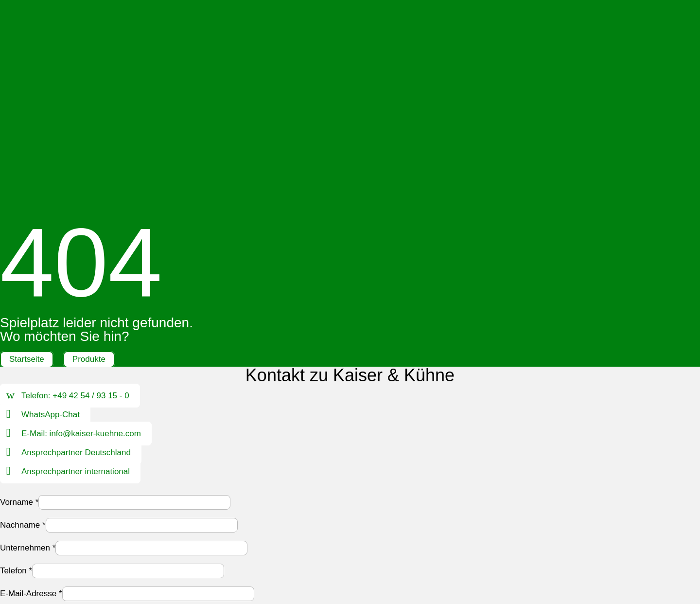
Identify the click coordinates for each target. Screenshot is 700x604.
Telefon (16, 369)
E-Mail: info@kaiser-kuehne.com (81, 232)
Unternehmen (28, 346)
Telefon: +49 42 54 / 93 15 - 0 (75, 194)
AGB (359, 538)
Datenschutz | (322, 538)
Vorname (19, 301)
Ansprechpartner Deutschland (76, 251)
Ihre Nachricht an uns (42, 445)
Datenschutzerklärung (143, 466)
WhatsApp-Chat (51, 213)
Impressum (270, 538)
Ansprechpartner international (76, 270)
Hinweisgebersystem (412, 538)
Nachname (23, 324)
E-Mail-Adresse (31, 392)
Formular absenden (45, 490)
